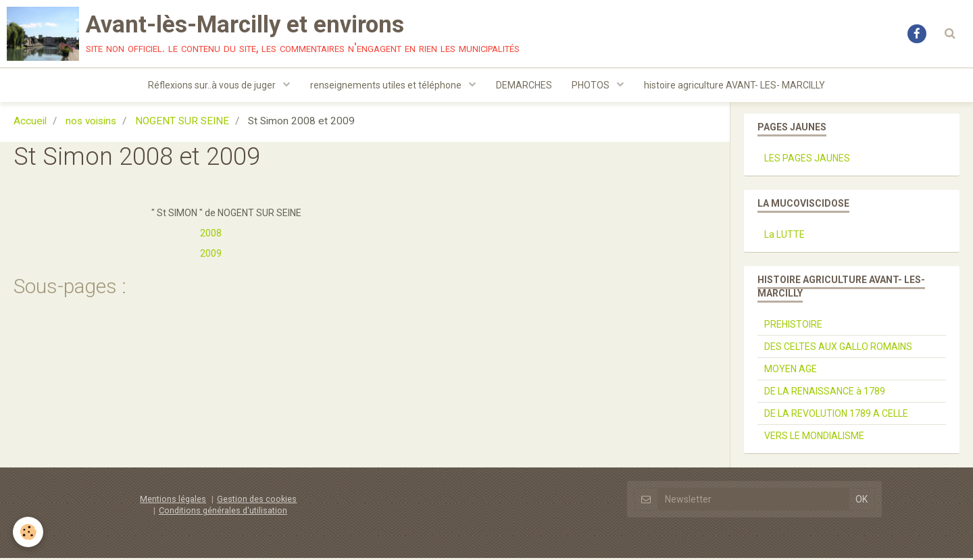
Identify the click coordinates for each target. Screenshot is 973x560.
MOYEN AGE (791, 371)
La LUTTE (784, 236)
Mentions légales (173, 501)
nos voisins (91, 123)
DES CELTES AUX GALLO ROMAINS (838, 349)
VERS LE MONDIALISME (814, 438)
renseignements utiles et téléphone (387, 85)
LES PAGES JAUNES (807, 160)
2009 (211, 255)
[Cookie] (29, 532)
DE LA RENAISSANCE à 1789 (825, 393)
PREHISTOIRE (793, 326)
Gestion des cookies (257, 501)
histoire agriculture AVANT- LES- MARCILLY (735, 85)
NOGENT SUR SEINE (182, 123)
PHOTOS (592, 85)
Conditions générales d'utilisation (223, 512)
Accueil (30, 123)
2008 (211, 235)
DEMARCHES (524, 85)
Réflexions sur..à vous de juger (213, 85)
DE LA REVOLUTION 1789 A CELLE (836, 415)
